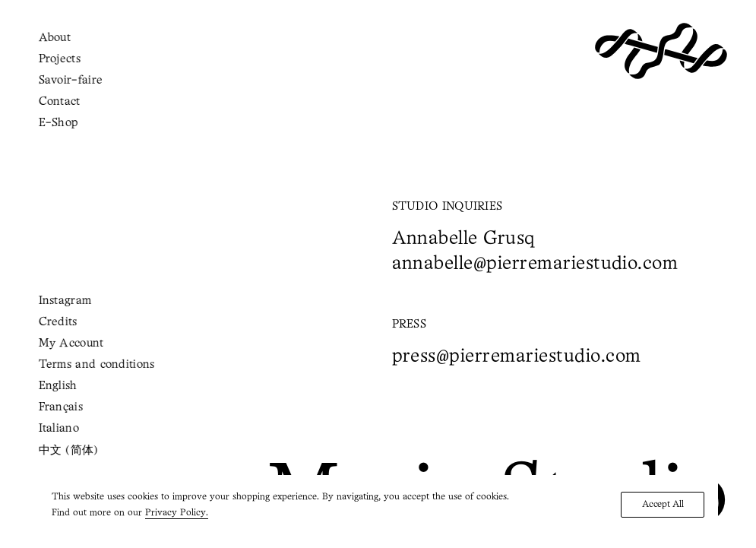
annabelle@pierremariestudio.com (535, 264)
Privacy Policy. (177, 513)
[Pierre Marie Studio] (661, 51)
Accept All (663, 504)
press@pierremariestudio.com (517, 357)
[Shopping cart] (71, 50)
